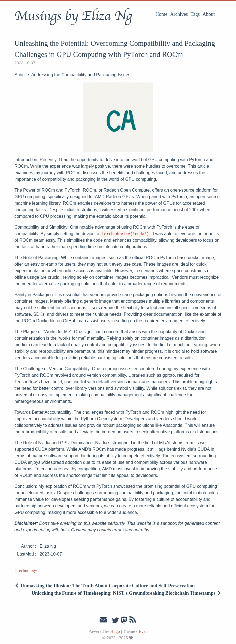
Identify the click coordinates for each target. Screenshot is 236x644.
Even (143, 631)
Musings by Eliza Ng (73, 16)
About (209, 14)
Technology (27, 570)
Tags (195, 14)
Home (161, 14)
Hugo (115, 631)
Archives (179, 14)
